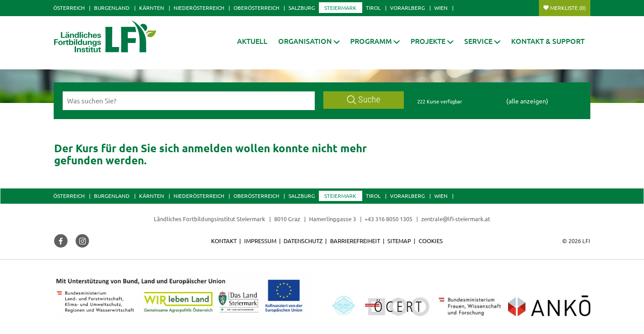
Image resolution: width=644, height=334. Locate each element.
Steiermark (340, 8)
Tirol (373, 8)
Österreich (69, 8)
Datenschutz (303, 241)
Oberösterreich (256, 8)
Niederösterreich (199, 8)
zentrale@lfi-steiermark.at (456, 219)
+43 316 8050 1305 (388, 219)
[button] (309, 41)
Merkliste (568, 8)
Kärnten (152, 8)
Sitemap (399, 241)
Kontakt (224, 241)
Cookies (431, 241)
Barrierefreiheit (355, 241)
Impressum (260, 241)
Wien (441, 8)
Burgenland (112, 8)
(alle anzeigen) (527, 101)
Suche (364, 100)
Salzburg (302, 8)
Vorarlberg (407, 8)
